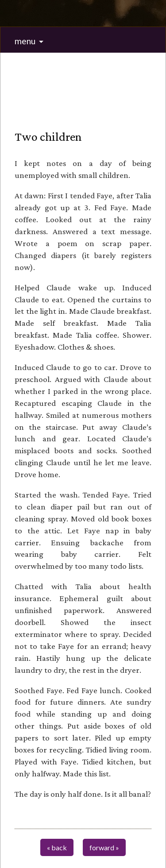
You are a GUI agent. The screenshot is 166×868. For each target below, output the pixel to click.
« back (57, 847)
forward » (104, 847)
